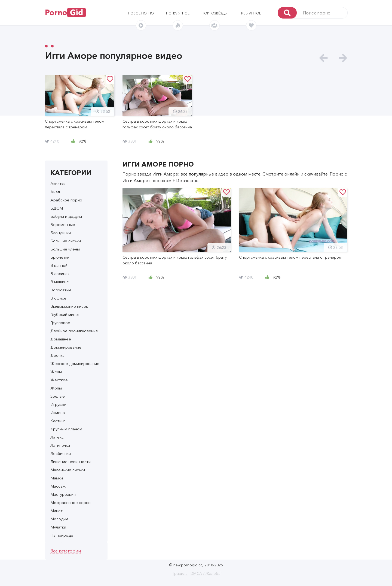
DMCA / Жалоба (206, 573)
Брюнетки (60, 257)
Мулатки (58, 527)
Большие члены (65, 249)
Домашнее (61, 339)
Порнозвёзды (215, 13)
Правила (180, 573)
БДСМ (57, 208)
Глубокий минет (65, 314)
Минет (56, 511)
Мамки (57, 478)
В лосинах (60, 274)
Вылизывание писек (69, 306)
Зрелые (58, 396)
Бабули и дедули (66, 216)
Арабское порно (66, 200)
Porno (65, 13)
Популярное (178, 13)
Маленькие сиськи (68, 470)
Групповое (60, 323)
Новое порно (141, 13)
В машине (60, 282)
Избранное (251, 13)
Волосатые (61, 290)
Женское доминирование (75, 363)
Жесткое (59, 380)
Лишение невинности (71, 462)
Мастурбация (63, 494)
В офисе (58, 298)
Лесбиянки (61, 453)
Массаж (58, 486)
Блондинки (61, 233)
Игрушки (58, 404)
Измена (58, 413)
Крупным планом (66, 429)
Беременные (63, 224)
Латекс (57, 437)
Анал (55, 192)
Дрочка (57, 355)
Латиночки (60, 445)
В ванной (59, 265)
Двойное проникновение (74, 331)
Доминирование (66, 347)
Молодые (59, 519)
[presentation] (324, 58)
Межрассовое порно (71, 502)
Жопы (56, 388)
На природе (62, 535)
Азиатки (58, 184)
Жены (56, 372)
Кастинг (58, 421)
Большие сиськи (66, 241)
